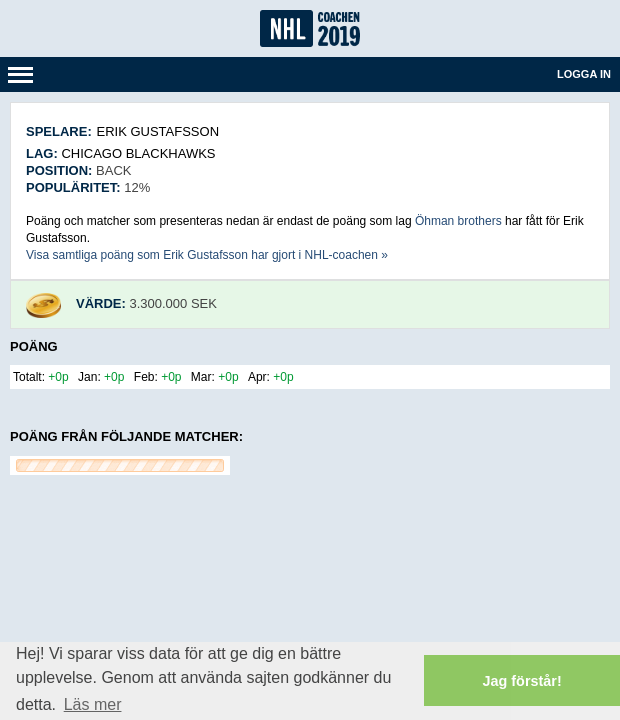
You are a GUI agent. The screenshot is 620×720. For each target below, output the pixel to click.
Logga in (584, 74)
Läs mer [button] (93, 704)
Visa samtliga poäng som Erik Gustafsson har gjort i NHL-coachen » (207, 255)
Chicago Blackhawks (138, 153)
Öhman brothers (458, 221)
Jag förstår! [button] (522, 681)
